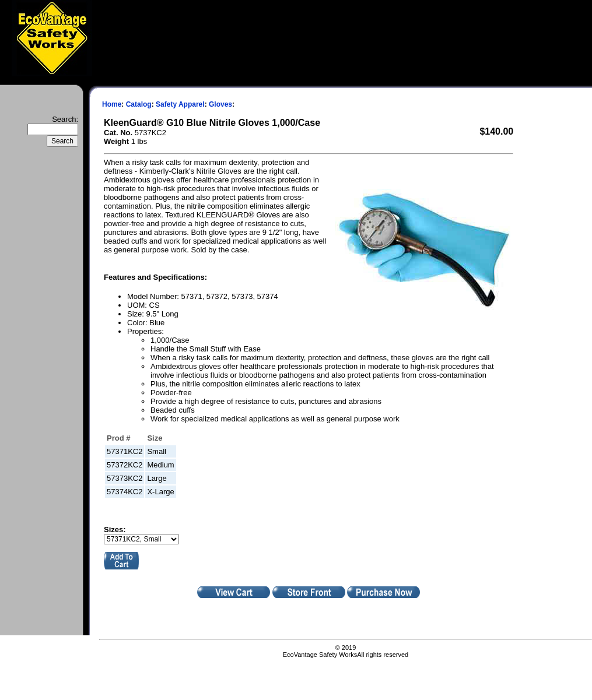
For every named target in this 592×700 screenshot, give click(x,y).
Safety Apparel (180, 104)
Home (112, 104)
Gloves (220, 104)
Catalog (139, 104)
